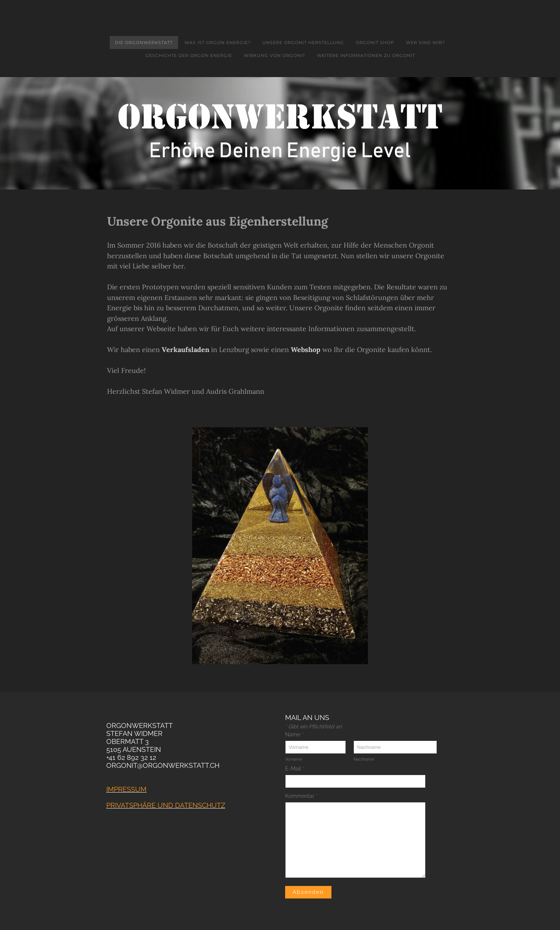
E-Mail (295, 769)
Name (294, 734)
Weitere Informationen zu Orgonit (366, 55)
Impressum (126, 789)
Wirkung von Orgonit (274, 55)
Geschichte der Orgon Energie (189, 55)
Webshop (306, 350)
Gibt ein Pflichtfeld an (313, 726)
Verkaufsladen (185, 350)
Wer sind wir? (425, 43)
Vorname (294, 759)
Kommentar (301, 796)
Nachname (364, 759)
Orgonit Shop (375, 43)
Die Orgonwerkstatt (144, 43)
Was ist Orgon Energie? (218, 43)
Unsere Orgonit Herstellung (303, 43)
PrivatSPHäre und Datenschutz (166, 805)
